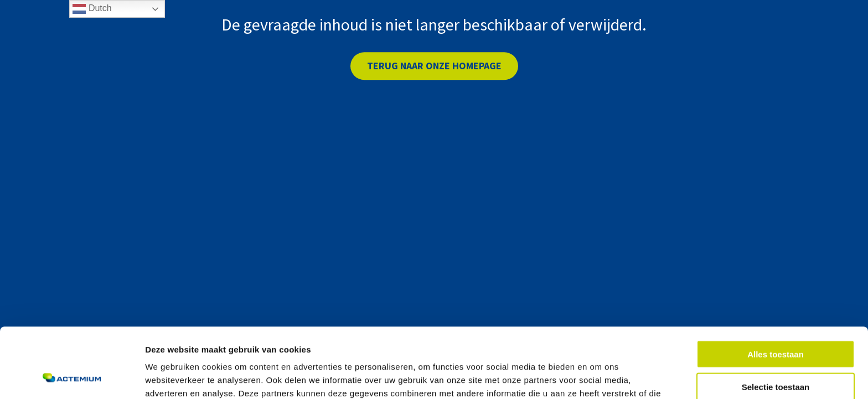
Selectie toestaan (776, 321)
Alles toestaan (776, 288)
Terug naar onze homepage (434, 66)
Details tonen (598, 377)
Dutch (92, 9)
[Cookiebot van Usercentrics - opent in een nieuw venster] (72, 377)
